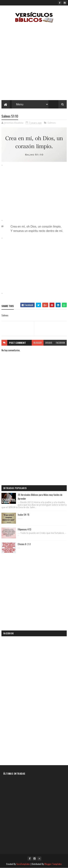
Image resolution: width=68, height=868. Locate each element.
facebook (60, 343)
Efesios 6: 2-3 (24, 544)
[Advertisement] (34, 62)
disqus (49, 343)
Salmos (52, 123)
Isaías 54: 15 (24, 515)
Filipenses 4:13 (24, 529)
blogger (38, 343)
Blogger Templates (53, 864)
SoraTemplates (23, 864)
